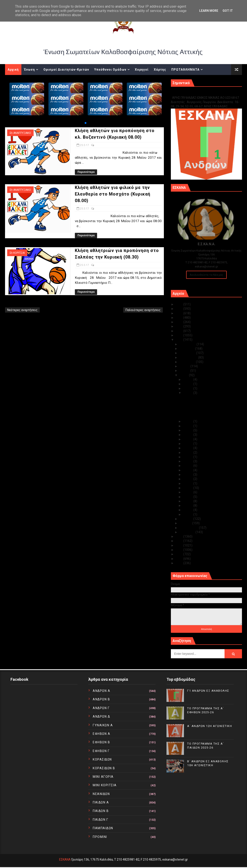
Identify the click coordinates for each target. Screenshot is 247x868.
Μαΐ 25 (188, 393)
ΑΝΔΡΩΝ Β (101, 699)
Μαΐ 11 (188, 475)
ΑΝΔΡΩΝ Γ (101, 708)
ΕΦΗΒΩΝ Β (101, 742)
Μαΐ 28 (188, 388)
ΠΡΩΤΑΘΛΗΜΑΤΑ (185, 70)
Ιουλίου (185, 366)
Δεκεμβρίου (188, 344)
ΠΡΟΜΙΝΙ (100, 837)
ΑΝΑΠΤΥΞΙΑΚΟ (22, 133)
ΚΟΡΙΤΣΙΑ (19, 253)
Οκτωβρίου (188, 353)
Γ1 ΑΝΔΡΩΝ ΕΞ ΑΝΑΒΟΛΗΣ (193, 93)
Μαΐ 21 (188, 430)
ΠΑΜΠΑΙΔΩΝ (103, 828)
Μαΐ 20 (188, 435)
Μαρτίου (186, 523)
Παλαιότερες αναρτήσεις (143, 310)
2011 (179, 559)
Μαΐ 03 (188, 505)
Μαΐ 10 (188, 479)
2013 (179, 550)
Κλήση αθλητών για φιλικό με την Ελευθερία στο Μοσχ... (206, 407)
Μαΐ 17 (188, 448)
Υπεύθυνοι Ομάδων (110, 70)
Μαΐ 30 (188, 380)
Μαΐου (184, 375)
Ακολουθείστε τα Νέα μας (206, 275)
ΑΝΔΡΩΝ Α (101, 691)
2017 (179, 340)
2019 (179, 331)
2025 (179, 304)
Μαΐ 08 (188, 488)
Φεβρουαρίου (189, 528)
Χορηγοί (142, 70)
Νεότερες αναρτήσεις (22, 310)
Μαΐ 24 (188, 421)
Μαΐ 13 (188, 466)
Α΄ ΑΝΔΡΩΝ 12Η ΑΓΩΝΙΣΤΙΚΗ (210, 726)
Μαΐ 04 (188, 501)
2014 (179, 545)
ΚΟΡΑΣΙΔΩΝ (102, 759)
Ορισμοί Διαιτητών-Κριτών (66, 70)
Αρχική (13, 70)
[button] (86, 123)
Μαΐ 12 (188, 470)
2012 (179, 554)
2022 (179, 318)
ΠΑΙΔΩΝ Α (101, 802)
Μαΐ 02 (188, 510)
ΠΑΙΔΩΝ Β (101, 811)
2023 (179, 313)
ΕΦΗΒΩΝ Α (101, 734)
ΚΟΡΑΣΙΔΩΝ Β (104, 768)
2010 (179, 563)
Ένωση (29, 70)
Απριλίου (186, 519)
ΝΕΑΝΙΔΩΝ (101, 794)
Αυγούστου (188, 362)
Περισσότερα (86, 172)
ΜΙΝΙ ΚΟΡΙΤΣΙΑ (105, 785)
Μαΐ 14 (188, 461)
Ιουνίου (185, 371)
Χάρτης (160, 70)
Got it (228, 11)
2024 (179, 309)
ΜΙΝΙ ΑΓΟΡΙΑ (103, 777)
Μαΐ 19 (188, 439)
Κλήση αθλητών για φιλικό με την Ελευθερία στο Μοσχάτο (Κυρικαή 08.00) (113, 194)
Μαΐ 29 (188, 384)
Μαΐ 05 (188, 497)
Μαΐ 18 (188, 444)
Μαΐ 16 (188, 453)
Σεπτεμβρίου (189, 357)
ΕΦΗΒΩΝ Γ (101, 751)
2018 (179, 335)
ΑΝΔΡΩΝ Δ (101, 717)
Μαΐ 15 (188, 457)
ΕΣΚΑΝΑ (65, 859)
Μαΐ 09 (188, 483)
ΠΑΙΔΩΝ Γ (100, 820)
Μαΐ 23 (188, 426)
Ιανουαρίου (187, 532)
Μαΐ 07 (188, 492)
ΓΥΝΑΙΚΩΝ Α (103, 725)
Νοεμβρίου (187, 349)
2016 (179, 536)
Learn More (209, 11)
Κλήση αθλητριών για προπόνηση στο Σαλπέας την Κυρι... (209, 415)
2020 (179, 326)
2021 (179, 322)
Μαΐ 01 (188, 514)
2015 (179, 541)
